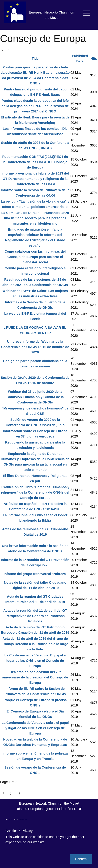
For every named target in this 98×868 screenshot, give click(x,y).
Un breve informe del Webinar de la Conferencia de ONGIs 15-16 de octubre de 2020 (35, 347)
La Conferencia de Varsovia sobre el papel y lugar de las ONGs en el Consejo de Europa (35, 728)
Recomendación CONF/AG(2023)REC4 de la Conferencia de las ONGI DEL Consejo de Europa (35, 162)
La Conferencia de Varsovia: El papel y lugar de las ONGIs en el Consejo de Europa (35, 661)
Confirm (81, 859)
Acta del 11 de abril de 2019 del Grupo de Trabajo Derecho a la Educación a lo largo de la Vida (35, 644)
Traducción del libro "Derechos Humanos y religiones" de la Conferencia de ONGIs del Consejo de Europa (35, 492)
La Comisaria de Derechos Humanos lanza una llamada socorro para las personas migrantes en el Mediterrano (35, 218)
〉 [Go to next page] (12, 793)
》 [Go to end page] (20, 793)
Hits (94, 59)
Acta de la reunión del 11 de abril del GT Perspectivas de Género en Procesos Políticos (35, 616)
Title (35, 59)
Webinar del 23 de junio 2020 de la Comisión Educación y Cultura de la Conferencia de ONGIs (35, 397)
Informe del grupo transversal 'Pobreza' (35, 574)
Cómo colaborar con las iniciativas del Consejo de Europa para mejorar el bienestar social (35, 257)
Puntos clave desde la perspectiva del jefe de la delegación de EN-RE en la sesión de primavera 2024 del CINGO (35, 106)
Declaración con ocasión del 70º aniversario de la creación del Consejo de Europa (35, 677)
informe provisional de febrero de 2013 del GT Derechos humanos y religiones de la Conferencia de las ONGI (35, 179)
